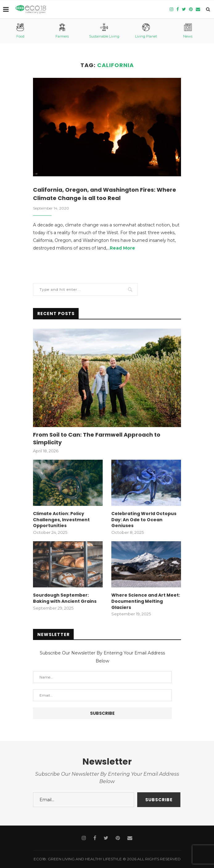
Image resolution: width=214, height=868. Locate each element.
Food (20, 31)
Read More (122, 248)
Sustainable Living (104, 31)
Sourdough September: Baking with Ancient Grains (65, 598)
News (188, 31)
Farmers (62, 31)
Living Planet (146, 31)
